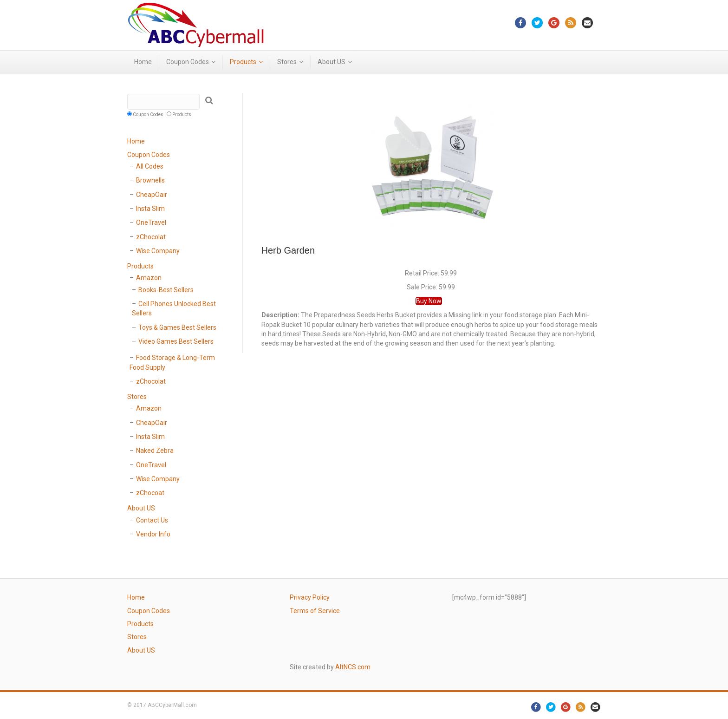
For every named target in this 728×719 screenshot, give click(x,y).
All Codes (150, 166)
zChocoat (150, 493)
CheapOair (152, 195)
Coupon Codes (188, 62)
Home (143, 62)
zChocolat (151, 237)
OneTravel (151, 222)
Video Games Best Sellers (176, 341)
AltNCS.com (353, 667)
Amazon (149, 278)
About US (331, 62)
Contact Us (152, 520)
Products (243, 62)
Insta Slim (150, 209)
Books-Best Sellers (166, 290)
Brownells (150, 180)
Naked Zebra (155, 451)
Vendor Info (153, 534)
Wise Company (158, 251)
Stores (287, 62)
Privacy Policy (310, 597)
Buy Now (429, 301)
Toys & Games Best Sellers (177, 327)
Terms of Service (315, 611)
